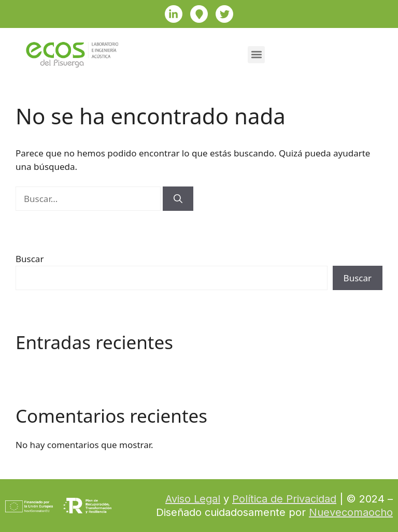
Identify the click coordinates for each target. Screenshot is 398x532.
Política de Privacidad (284, 499)
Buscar (30, 259)
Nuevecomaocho (351, 512)
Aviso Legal (193, 499)
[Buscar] (178, 199)
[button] (256, 55)
